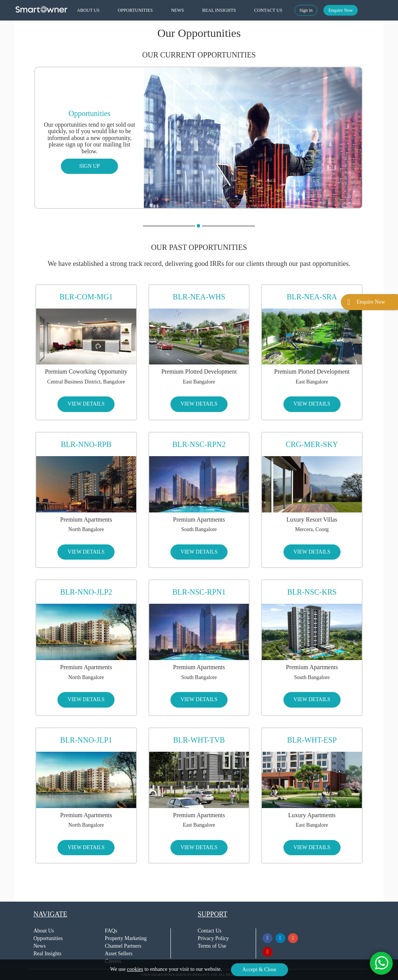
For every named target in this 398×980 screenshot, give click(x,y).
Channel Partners (123, 946)
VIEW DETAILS (86, 404)
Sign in (306, 10)
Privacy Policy (213, 938)
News (40, 946)
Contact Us (209, 931)
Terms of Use (212, 946)
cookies (135, 969)
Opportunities (48, 938)
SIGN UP (89, 166)
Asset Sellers (119, 954)
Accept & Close (259, 970)
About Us (44, 931)
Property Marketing (126, 938)
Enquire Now (341, 10)
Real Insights (48, 954)
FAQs (111, 931)
